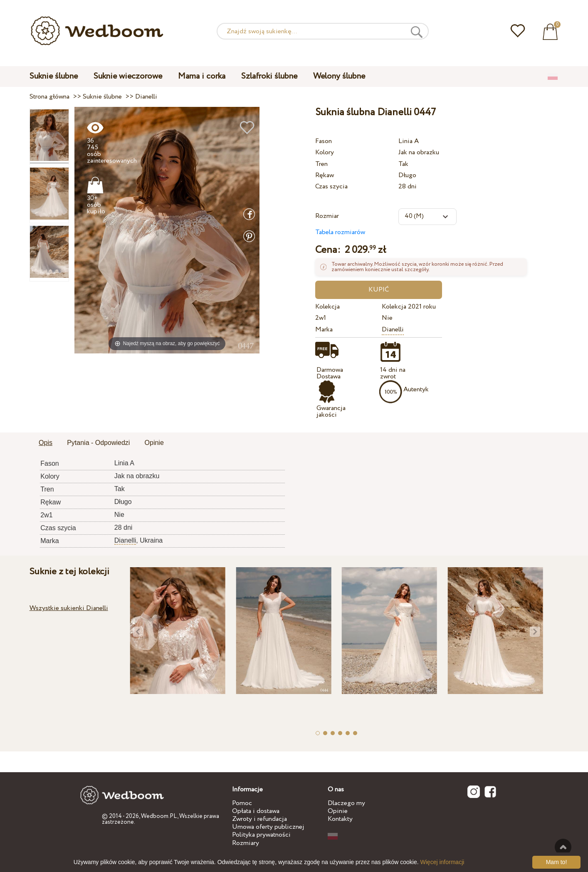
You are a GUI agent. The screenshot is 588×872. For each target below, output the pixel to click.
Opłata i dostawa (256, 811)
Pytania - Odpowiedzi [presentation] (98, 443)
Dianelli (393, 330)
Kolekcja (327, 307)
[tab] (46, 443)
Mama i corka (202, 76)
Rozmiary (246, 843)
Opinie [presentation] (154, 443)
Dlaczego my (346, 803)
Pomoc (242, 803)
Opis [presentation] (46, 443)
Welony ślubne (339, 76)
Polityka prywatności (261, 835)
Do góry (563, 847)
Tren (321, 164)
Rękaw (325, 175)
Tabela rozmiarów (340, 232)
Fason (324, 141)
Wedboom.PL (159, 816)
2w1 (321, 318)
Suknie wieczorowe (128, 76)
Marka (324, 330)
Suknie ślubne (54, 76)
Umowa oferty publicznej (268, 827)
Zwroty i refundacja (259, 819)
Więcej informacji (442, 862)
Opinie (338, 811)
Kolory (325, 152)
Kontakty (340, 819)
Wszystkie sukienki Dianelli (69, 608)
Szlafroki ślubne (269, 76)
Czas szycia (331, 187)
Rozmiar (327, 216)
